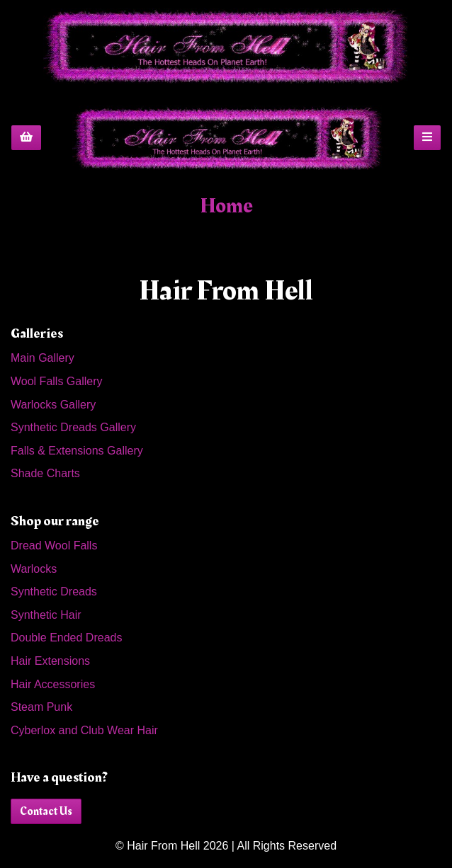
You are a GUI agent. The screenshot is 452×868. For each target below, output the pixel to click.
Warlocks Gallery (53, 405)
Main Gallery (43, 358)
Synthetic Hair (46, 615)
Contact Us (46, 811)
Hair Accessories (53, 684)
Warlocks (34, 569)
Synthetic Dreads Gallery (73, 427)
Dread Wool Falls (54, 546)
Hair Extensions (50, 661)
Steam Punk (41, 707)
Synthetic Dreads (54, 592)
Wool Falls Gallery (57, 381)
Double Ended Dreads (66, 638)
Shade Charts (45, 473)
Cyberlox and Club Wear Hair (84, 730)
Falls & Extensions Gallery (77, 451)
